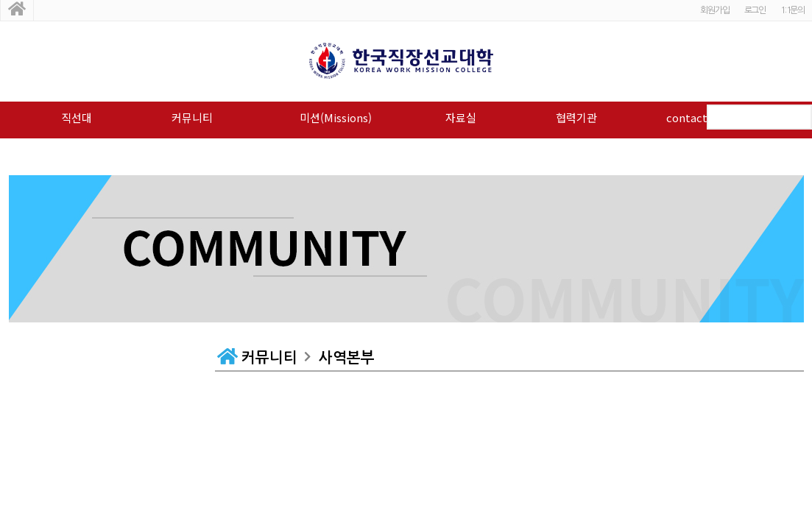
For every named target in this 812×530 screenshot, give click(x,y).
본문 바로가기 (0, 0)
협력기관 (576, 117)
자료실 (461, 117)
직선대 (77, 117)
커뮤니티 (192, 117)
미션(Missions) (336, 117)
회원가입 (714, 10)
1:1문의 (792, 10)
